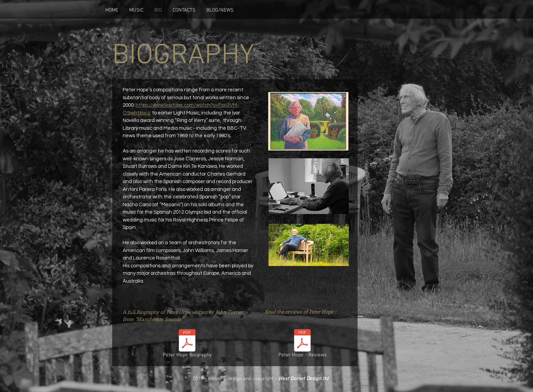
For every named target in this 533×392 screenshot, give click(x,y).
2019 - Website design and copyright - (260, 379)
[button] (136, 10)
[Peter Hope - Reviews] (302, 345)
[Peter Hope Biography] (187, 345)
